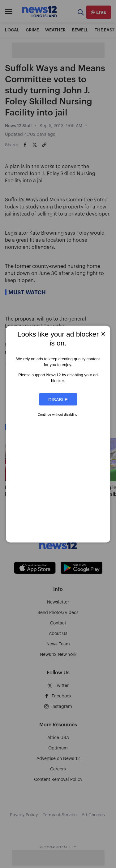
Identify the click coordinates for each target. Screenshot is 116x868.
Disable (58, 399)
